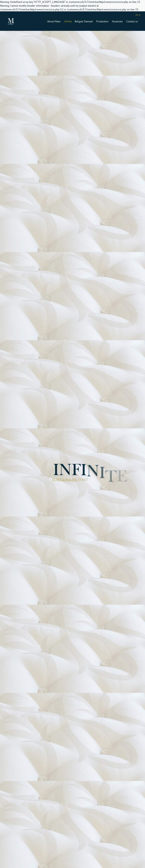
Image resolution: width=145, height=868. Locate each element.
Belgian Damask (84, 21)
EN (138, 15)
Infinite (68, 21)
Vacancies (118, 21)
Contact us (132, 21)
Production (103, 21)
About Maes (54, 21)
